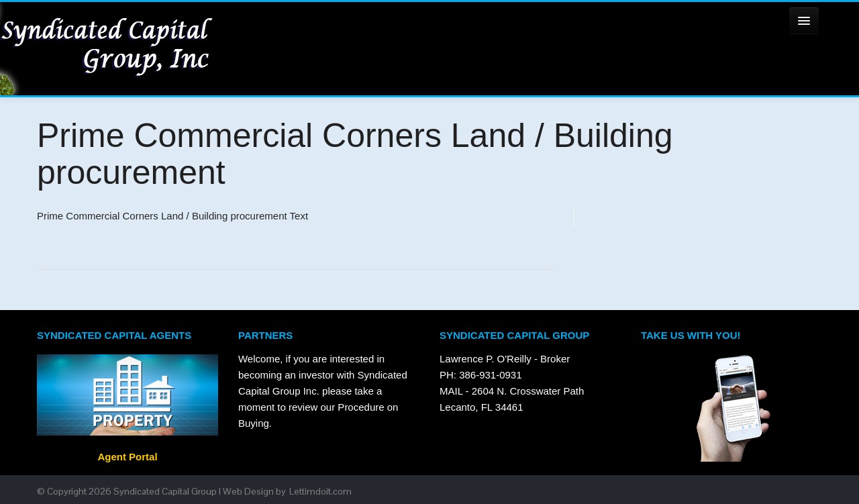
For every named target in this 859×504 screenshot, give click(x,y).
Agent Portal (127, 457)
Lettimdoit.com (320, 491)
